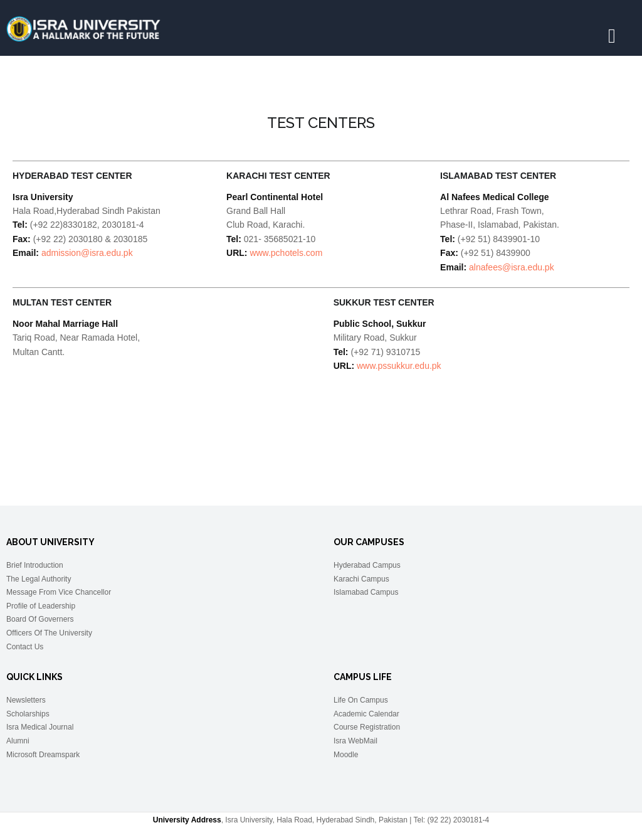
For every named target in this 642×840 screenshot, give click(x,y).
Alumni (18, 741)
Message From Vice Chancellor (59, 592)
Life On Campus (361, 700)
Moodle (346, 755)
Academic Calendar (366, 714)
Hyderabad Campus (367, 565)
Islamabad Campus (366, 592)
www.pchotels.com (286, 253)
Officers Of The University (49, 633)
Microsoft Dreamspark (43, 755)
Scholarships (28, 714)
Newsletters (26, 700)
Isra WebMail (355, 741)
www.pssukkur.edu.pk (399, 366)
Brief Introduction (35, 565)
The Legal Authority (39, 579)
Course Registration (367, 727)
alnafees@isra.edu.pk (512, 267)
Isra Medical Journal (40, 727)
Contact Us (25, 647)
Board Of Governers (40, 619)
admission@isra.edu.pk (87, 253)
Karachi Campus (361, 579)
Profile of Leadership (41, 606)
